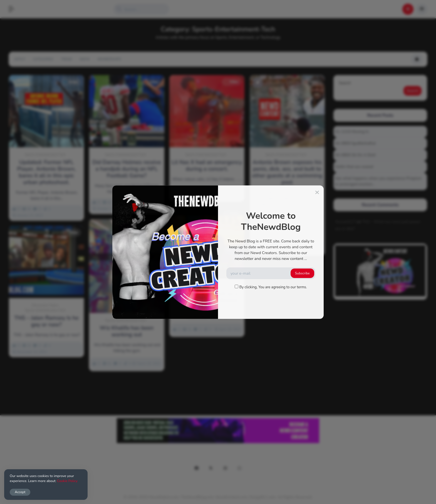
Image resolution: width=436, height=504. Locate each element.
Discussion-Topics (45, 305)
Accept (20, 492)
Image (71, 82)
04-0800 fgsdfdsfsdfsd (355, 143)
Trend (66, 59)
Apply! (20, 59)
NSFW (85, 59)
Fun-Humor (184, 286)
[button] (14, 9)
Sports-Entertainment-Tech (45, 155)
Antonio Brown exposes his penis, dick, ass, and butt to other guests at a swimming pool (287, 172)
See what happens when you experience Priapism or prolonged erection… (378, 181)
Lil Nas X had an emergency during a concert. (207, 166)
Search (345, 83)
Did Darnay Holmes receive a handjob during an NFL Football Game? (127, 169)
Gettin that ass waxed (354, 167)
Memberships (109, 59)
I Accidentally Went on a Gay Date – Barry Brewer (207, 297)
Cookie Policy (67, 481)
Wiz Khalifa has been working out (127, 331)
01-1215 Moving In (352, 132)
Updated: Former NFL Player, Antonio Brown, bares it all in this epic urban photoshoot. (47, 172)
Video (151, 82)
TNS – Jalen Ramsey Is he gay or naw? (46, 321)
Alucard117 (345, 222)
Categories (43, 59)
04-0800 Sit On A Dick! (356, 155)
